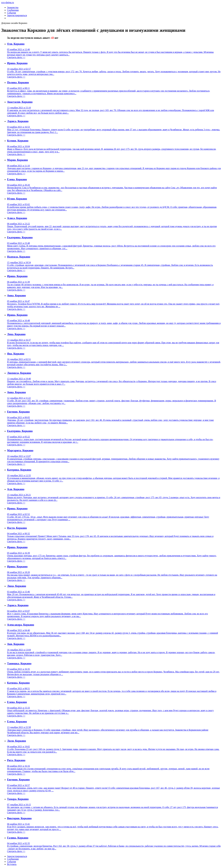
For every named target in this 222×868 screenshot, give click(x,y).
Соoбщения (13, 859)
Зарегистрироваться (17, 15)
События (11, 13)
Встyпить (12, 864)
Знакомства (13, 7)
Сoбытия (11, 862)
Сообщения (13, 10)
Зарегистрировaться (17, 856)
